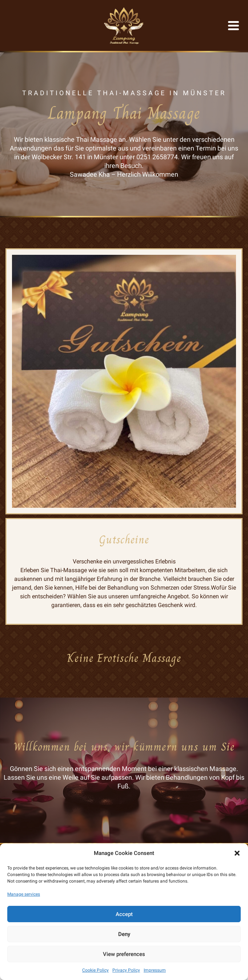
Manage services (24, 894)
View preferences (124, 954)
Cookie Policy (95, 970)
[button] (237, 853)
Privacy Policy (126, 970)
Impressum (155, 970)
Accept (124, 914)
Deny (124, 934)
